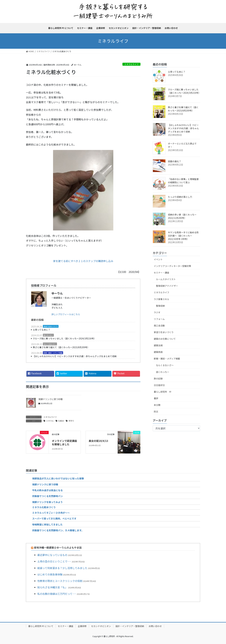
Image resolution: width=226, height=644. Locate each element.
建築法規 (158, 345)
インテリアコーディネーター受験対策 (172, 266)
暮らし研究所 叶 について (41, 626)
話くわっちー (48, 335)
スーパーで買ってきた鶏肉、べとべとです (54, 518)
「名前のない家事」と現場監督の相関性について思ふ (183, 181)
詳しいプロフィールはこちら (66, 314)
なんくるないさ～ (50, 344)
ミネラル (50, 421)
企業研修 (82, 626)
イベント (158, 259)
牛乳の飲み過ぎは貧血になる (47, 490)
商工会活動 (159, 326)
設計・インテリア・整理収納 (130, 626)
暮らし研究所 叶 (163, 392)
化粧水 (61, 421)
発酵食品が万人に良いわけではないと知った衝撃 (58, 478)
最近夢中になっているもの (52, 555)
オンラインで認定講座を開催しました (64, 442)
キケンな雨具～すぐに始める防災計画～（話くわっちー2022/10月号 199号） (183, 236)
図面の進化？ (175, 161)
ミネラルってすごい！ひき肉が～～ (51, 513)
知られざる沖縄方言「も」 (52, 587)
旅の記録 (158, 379)
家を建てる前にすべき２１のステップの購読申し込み (83, 261)
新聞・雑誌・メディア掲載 (53, 353)
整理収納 (160, 306)
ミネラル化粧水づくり (44, 507)
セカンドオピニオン (101, 626)
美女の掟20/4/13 (98, 441)
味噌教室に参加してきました (47, 524)
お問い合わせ (155, 626)
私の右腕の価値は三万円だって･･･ (57, 594)
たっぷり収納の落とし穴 (180, 197)
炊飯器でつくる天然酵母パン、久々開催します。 (58, 530)
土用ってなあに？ (42, 330)
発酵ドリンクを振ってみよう (47, 502)
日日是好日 (159, 385)
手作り (71, 421)
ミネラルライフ (132, 64)
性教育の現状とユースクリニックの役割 (60, 581)
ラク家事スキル (161, 299)
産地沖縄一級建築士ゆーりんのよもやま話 (58, 547)
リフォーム (159, 319)
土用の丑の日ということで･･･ (54, 561)
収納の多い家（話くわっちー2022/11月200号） (182, 216)
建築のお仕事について (165, 339)
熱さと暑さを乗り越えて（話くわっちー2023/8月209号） (61, 347)
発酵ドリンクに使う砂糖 (51, 399)
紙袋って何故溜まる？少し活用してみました (62, 568)
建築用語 (158, 352)
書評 (156, 398)
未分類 (157, 405)
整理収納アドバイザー (167, 286)
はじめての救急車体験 (50, 574)
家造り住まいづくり (51, 326)
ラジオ (157, 312)
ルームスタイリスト (166, 279)
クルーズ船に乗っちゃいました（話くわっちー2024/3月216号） (64, 338)
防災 (156, 412)
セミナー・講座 (161, 273)
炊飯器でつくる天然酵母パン (47, 496)
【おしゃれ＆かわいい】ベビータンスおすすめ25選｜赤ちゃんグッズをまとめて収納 (75, 356)
